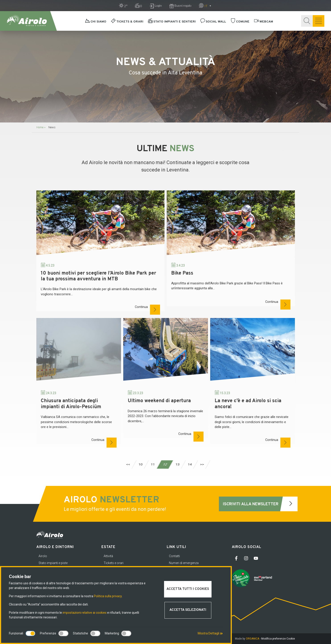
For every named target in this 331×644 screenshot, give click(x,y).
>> (202, 464)
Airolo (43, 556)
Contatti (174, 556)
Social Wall (213, 22)
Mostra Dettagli (210, 633)
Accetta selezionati (188, 610)
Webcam (264, 22)
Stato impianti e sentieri (172, 22)
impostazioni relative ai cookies (85, 613)
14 (190, 464)
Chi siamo (96, 22)
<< (128, 464)
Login (156, 6)
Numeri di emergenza (184, 563)
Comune (240, 22)
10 (140, 464)
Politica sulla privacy (108, 596)
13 (177, 464)
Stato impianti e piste (53, 563)
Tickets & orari (127, 22)
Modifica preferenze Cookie (278, 639)
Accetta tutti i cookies (188, 589)
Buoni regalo (180, 6)
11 (153, 464)
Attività (108, 556)
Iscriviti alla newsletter (260, 504)
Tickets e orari (114, 563)
